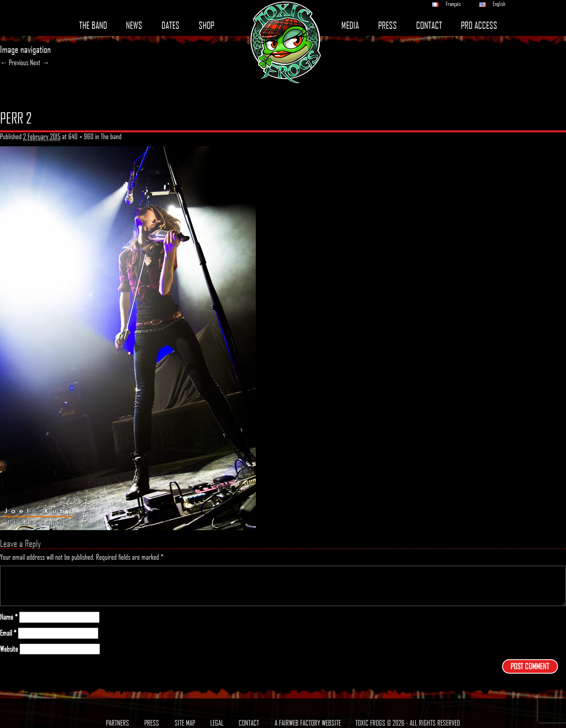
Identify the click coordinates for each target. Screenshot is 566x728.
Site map (185, 723)
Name (9, 617)
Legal (217, 723)
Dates (170, 25)
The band (93, 25)
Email (8, 633)
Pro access (479, 25)
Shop (206, 25)
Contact (429, 25)
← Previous (14, 62)
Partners (118, 723)
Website (9, 649)
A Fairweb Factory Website (308, 723)
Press (388, 25)
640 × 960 (81, 136)
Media (350, 25)
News (134, 25)
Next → (40, 62)
